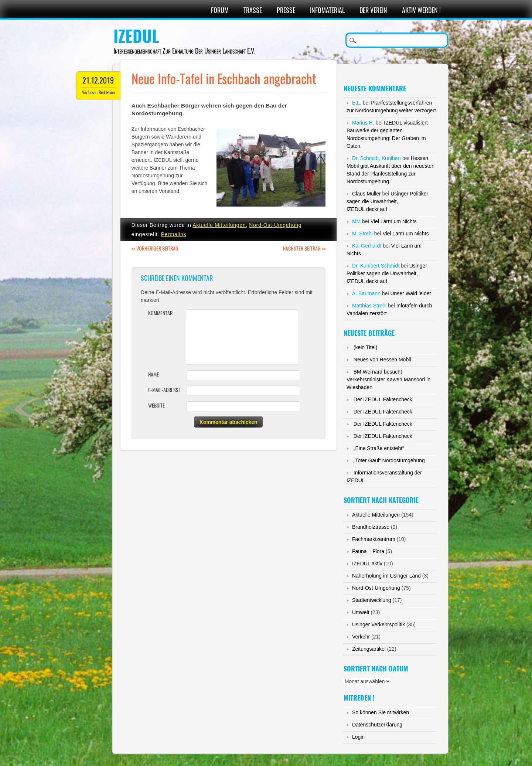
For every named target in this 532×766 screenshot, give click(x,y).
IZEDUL (136, 36)
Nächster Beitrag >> (304, 248)
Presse (286, 10)
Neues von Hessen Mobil (382, 360)
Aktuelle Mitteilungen (219, 225)
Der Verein (373, 10)
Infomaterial (327, 10)
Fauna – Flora (368, 551)
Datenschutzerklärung (377, 725)
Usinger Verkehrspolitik (378, 624)
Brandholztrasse (371, 527)
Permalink (174, 234)
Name (154, 375)
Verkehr (361, 637)
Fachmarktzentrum (374, 539)
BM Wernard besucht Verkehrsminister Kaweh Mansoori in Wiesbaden (388, 379)
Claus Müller (366, 194)
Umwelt (361, 612)
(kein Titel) (366, 347)
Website (156, 406)
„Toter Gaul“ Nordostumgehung (389, 460)
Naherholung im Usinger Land (386, 576)
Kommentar (160, 313)
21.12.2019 (98, 80)
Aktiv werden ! (421, 10)
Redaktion (107, 92)
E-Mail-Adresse (164, 390)
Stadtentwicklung (372, 600)
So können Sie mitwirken (381, 712)
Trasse (253, 10)
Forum (220, 10)
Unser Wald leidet (410, 293)
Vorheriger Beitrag (155, 248)
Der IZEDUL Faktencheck (383, 399)
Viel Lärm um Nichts (394, 221)
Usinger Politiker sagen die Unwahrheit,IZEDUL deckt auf (387, 201)
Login (358, 737)
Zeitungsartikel (369, 649)
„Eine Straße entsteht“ (379, 448)
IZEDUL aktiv (367, 564)
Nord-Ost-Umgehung (275, 225)
